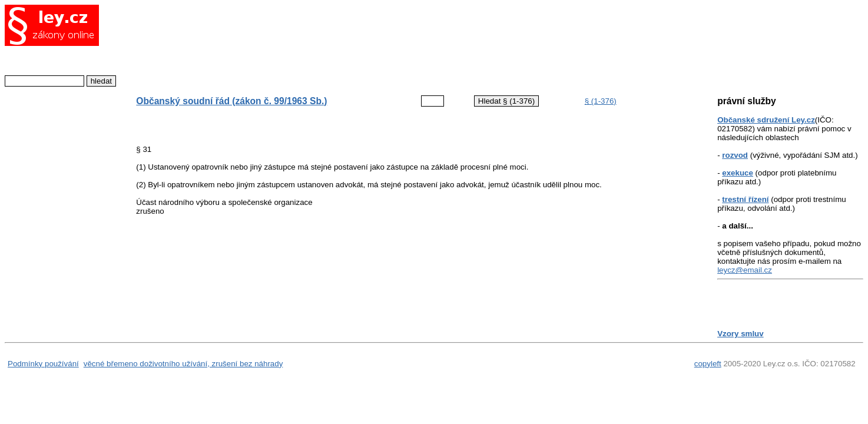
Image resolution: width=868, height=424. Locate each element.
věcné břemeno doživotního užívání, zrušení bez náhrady (183, 364)
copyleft (708, 364)
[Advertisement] (404, 44)
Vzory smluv (741, 334)
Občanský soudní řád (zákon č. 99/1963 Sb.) (231, 101)
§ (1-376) (601, 101)
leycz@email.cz (745, 270)
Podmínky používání (43, 364)
